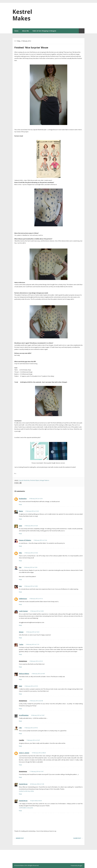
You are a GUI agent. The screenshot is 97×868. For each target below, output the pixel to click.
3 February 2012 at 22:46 (36, 701)
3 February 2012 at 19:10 (31, 686)
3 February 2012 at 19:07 (38, 674)
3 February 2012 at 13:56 (31, 567)
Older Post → (78, 838)
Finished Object (35, 480)
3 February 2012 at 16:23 (33, 632)
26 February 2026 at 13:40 (37, 784)
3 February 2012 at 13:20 (32, 511)
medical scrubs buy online (26, 791)
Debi (20, 686)
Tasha (21, 644)
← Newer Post (19, 838)
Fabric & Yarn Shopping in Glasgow (44, 31)
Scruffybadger (24, 715)
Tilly (20, 728)
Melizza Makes (24, 674)
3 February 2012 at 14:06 (31, 586)
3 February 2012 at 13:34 (40, 540)
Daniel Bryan (23, 784)
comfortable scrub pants (26, 808)
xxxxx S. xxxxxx (24, 753)
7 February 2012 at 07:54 (31, 728)
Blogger (80, 866)
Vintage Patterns (44, 480)
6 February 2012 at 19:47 (38, 715)
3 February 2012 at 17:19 (32, 644)
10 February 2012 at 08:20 (39, 753)
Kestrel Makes (22, 15)
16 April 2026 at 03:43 (36, 801)
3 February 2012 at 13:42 (31, 553)
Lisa (20, 586)
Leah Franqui (23, 611)
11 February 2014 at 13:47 (37, 772)
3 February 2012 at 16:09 (37, 611)
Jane (20, 526)
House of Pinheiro (25, 540)
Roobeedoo (23, 499)
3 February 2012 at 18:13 (36, 661)
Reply (20, 504)
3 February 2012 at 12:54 (36, 499)
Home (16, 31)
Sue (20, 567)
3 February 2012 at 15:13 (36, 599)
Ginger (21, 632)
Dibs (20, 553)
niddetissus (23, 599)
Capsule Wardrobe (24, 480)
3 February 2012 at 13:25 (31, 526)
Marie (21, 511)
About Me (25, 31)
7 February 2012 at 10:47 (33, 740)
